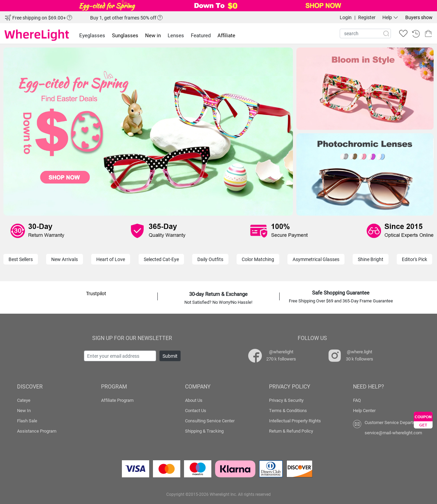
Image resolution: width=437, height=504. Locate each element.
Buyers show (419, 17)
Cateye (24, 400)
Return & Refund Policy (291, 431)
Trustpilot (96, 293)
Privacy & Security (286, 400)
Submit (170, 356)
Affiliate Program (117, 400)
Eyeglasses (92, 35)
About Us (194, 400)
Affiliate (226, 35)
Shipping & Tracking (204, 431)
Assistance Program (37, 431)
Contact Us (196, 410)
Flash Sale (27, 421)
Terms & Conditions (288, 410)
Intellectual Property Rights (295, 421)
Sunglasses (125, 35)
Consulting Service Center (210, 421)
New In (24, 410)
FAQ (357, 400)
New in (153, 35)
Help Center (364, 410)
